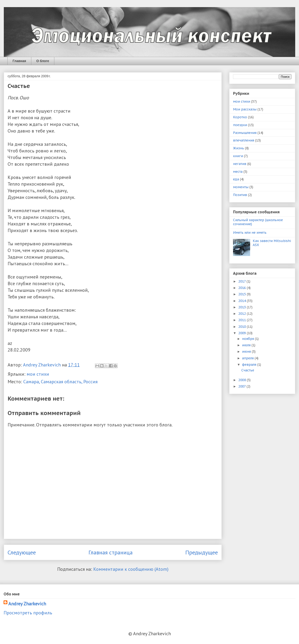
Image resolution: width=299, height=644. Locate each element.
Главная (19, 61)
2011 (243, 320)
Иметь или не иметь (250, 233)
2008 (243, 380)
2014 (243, 301)
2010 (243, 327)
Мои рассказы (245, 109)
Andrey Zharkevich (27, 604)
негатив (240, 164)
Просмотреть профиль (28, 613)
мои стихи (38, 374)
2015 (243, 294)
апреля (248, 358)
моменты (241, 187)
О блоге (43, 61)
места (238, 172)
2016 (243, 288)
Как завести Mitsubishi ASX (272, 243)
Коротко (240, 117)
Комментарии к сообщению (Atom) (131, 569)
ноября (248, 339)
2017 (242, 281)
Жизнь (238, 148)
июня (247, 352)
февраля (250, 365)
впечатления (244, 140)
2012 (243, 314)
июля (247, 345)
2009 (243, 333)
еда (236, 179)
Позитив (240, 195)
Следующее (22, 552)
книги (238, 156)
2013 (243, 307)
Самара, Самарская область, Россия (60, 382)
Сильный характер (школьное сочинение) (258, 222)
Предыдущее (202, 552)
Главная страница (111, 552)
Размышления (245, 133)
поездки (240, 125)
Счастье (248, 370)
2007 (242, 386)
